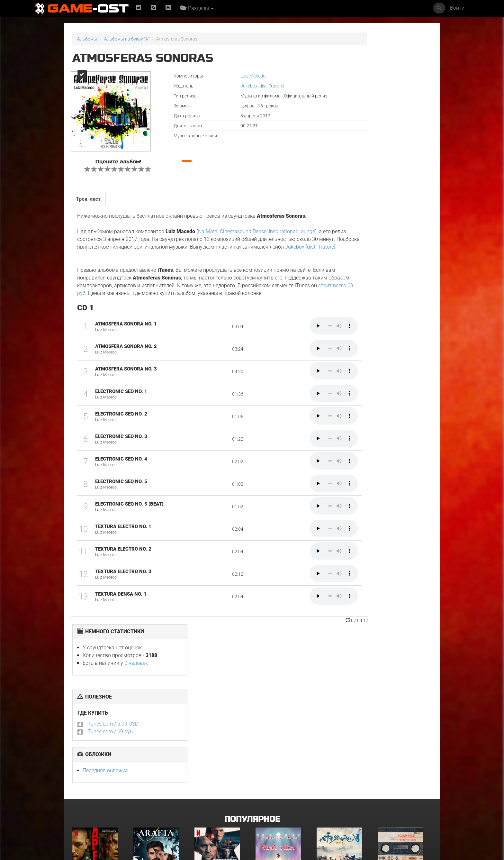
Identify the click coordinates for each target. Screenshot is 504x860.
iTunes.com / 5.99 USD (357, 132)
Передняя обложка (350, 179)
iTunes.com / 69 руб (354, 140)
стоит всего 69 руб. (205, 306)
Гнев (77, 803)
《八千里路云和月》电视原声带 (342, 733)
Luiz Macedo (221, 76)
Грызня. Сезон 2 (272, 803)
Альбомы (87, 39)
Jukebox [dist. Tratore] (230, 86)
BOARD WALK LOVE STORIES (404, 731)
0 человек (380, 71)
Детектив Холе (210, 731)
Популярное (252, 672)
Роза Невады (391, 803)
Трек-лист (88, 196)
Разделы (199, 8)
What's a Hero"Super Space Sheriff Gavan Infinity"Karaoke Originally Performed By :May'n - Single (282, 739)
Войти (457, 8)
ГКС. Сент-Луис (332, 803)
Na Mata (207, 236)
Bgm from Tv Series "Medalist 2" (215, 805)
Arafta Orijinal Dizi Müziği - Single (154, 733)
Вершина (82, 731)
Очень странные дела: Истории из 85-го (157, 805)
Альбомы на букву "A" (127, 39)
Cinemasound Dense (243, 236)
